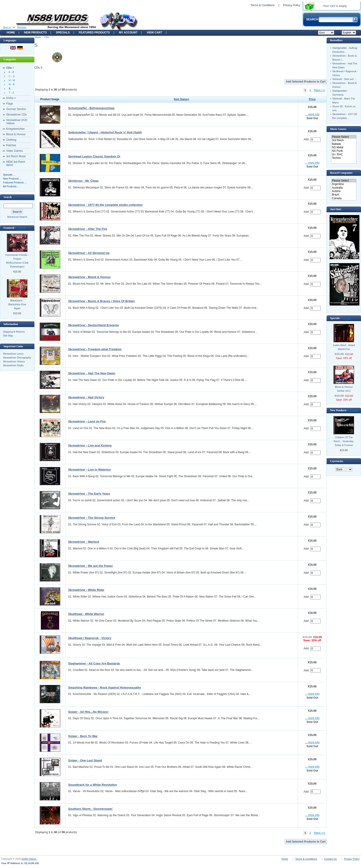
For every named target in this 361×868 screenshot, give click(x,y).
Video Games (15, 151)
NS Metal (344, 147)
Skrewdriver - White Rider (86, 590)
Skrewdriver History (14, 361)
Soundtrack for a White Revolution (93, 785)
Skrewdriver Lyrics (13, 354)
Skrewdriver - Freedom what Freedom (95, 349)
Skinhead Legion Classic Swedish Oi (94, 156)
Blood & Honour (16, 134)
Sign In (7, 27)
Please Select (344, 137)
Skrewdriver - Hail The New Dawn (92, 373)
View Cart (154, 33)
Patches (11, 145)
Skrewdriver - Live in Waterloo (89, 470)
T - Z (11, 93)
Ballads (344, 144)
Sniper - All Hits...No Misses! (88, 712)
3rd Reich (344, 140)
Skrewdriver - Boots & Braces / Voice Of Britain (101, 301)
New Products (35, 33)
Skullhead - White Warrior (86, 614)
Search (7, 197)
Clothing (11, 140)
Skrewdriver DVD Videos (17, 122)
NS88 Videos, (30, 859)
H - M (11, 80)
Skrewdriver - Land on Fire (87, 421)
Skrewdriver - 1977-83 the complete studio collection (105, 205)
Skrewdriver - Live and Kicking (90, 445)
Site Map (8, 336)
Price (312, 99)
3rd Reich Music (16, 156)
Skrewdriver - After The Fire (88, 229)
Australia (344, 188)
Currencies (336, 461)
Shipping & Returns (14, 332)
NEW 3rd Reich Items (16, 163)
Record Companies (341, 173)
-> (10, 68)
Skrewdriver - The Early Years (89, 494)
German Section (16, 109)
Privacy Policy (292, 5)
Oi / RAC (344, 155)
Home (11, 33)
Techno (344, 158)
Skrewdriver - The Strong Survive (92, 518)
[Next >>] (320, 90)
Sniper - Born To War (83, 736)
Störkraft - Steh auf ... (344, 79)
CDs (47, 37)
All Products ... (11, 186)
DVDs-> (11, 98)
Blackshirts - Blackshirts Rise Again (17, 304)
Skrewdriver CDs (17, 115)
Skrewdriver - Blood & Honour (89, 277)
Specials (63, 33)
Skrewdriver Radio (13, 365)
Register (22, 27)
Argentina (344, 184)
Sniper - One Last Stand (85, 760)
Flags (10, 104)
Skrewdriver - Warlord (84, 542)
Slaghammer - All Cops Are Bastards (94, 663)
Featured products (94, 33)
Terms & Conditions (263, 5)
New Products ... (12, 179)
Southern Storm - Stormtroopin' (90, 809)
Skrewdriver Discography (17, 358)
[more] (21, 228)
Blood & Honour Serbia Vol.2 (344, 389)
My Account (128, 33)
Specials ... (9, 175)
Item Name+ (182, 99)
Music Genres (338, 129)
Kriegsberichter (15, 129)
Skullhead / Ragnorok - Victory (90, 638)
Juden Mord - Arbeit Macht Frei (344, 347)
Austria (344, 191)
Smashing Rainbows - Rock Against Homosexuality (104, 688)
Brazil (344, 195)
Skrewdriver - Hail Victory (86, 397)
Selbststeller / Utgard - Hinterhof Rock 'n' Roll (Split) (105, 132)
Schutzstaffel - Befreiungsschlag (91, 108)
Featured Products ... (15, 182)
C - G (11, 76)
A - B (11, 72)
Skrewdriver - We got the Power (90, 566)
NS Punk (344, 151)
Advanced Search (17, 217)
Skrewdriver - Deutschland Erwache (93, 325)
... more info (312, 114)
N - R (11, 84)
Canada (344, 198)
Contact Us (330, 859)
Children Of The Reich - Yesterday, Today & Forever (344, 441)
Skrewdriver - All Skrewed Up (89, 253)
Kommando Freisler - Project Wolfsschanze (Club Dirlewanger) (17, 261)
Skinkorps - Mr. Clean (83, 181)
